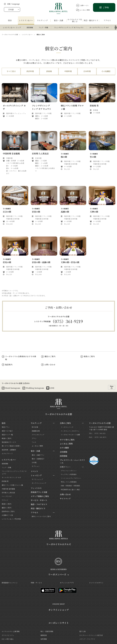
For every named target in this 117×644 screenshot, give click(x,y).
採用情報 (63, 456)
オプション (36, 466)
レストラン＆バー (27, 34)
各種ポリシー (65, 467)
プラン (34, 438)
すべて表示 (11, 71)
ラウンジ (5, 500)
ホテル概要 (64, 448)
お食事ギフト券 (7, 515)
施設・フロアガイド (39, 504)
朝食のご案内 (89, 356)
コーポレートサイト (59, 623)
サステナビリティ (8, 635)
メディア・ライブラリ (87, 639)
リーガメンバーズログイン (70, 431)
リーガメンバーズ (67, 427)
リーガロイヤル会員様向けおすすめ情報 (21, 358)
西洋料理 (30, 71)
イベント (34, 471)
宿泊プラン (6, 427)
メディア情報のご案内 (40, 496)
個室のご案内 (50, 356)
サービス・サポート (39, 500)
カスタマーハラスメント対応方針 (91, 635)
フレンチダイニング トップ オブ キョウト (69, 27)
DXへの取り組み (8, 639)
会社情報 (63, 452)
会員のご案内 (65, 423)
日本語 (11, 9)
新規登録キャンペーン (10, 583)
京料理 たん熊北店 (8, 493)
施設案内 (9, 365)
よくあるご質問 (83, 10)
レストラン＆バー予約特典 (11, 519)
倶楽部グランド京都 (39, 492)
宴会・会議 (35, 451)
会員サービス (82, 5)
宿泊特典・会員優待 (9, 450)
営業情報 (30, 27)
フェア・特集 (43, 27)
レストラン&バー (9, 460)
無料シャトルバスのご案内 (41, 516)
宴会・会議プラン (38, 455)
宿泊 (4, 423)
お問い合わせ (50, 365)
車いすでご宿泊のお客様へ (11, 446)
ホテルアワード (7, 453)
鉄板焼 (49, 71)
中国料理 (68, 71)
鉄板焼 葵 (5, 481)
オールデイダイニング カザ (99, 27)
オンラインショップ (39, 483)
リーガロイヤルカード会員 (70, 435)
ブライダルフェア (38, 435)
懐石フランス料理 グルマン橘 (12, 485)
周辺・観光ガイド (38, 508)
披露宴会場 (36, 431)
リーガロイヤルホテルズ (59, 544)
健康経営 (44, 635)
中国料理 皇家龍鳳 (8, 489)
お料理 (34, 462)
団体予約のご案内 (8, 511)
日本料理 (87, 71)
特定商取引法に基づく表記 (70, 490)
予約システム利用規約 (69, 482)
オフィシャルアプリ (67, 583)
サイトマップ (65, 499)
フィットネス (36, 488)
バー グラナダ (7, 496)
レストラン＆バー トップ (12, 27)
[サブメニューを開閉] (54, 423)
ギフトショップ (37, 479)
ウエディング (36, 423)
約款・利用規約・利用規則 (70, 486)
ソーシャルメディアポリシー (71, 478)
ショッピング (36, 475)
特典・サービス (36, 583)
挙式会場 (35, 427)
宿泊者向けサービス (9, 442)
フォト (34, 442)
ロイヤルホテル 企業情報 (11, 631)
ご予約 (105, 7)
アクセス (34, 513)
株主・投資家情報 (47, 631)
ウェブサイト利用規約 (69, 474)
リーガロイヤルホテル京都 (10, 34)
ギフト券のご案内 (67, 440)
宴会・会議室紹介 (38, 459)
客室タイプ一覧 (7, 435)
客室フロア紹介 (7, 431)
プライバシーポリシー (69, 471)
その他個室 (106, 71)
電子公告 (82, 631)
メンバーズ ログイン (96, 583)
